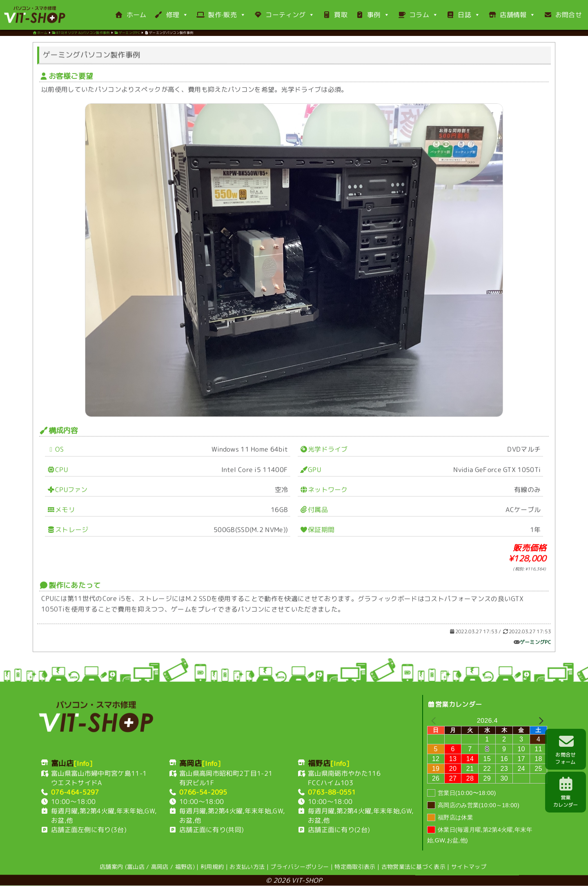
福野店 (184, 867)
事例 (373, 15)
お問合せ (563, 15)
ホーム (130, 15)
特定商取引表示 (355, 867)
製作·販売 (221, 15)
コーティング (284, 15)
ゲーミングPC (535, 644)
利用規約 (212, 867)
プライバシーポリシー (300, 867)
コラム (418, 15)
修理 (171, 15)
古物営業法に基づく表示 (414, 867)
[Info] (83, 764)
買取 (335, 15)
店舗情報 (512, 15)
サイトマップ (469, 867)
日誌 (463, 15)
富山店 (136, 867)
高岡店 (160, 867)
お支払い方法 (247, 867)
